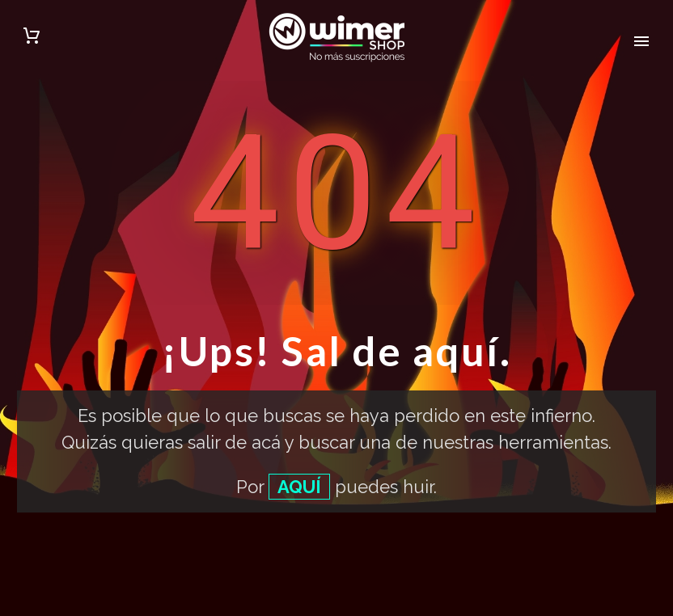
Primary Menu (641, 41)
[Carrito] (32, 38)
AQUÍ (299, 487)
